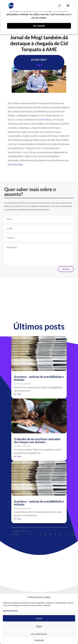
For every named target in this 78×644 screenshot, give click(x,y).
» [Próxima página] (69, 534)
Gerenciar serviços (10, 610)
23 (60, 534)
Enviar (66, 269)
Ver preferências (39, 634)
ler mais (18, 394)
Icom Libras (45, 120)
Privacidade (39, 640)
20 (45, 534)
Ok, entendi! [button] (39, 26)
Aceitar (39, 618)
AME (39, 65)
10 (31, 534)
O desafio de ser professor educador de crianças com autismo (37, 441)
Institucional (26, 384)
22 (55, 534)
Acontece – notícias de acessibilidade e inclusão (39, 378)
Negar (39, 626)
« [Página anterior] (22, 534)
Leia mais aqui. (15, 164)
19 (40, 534)
